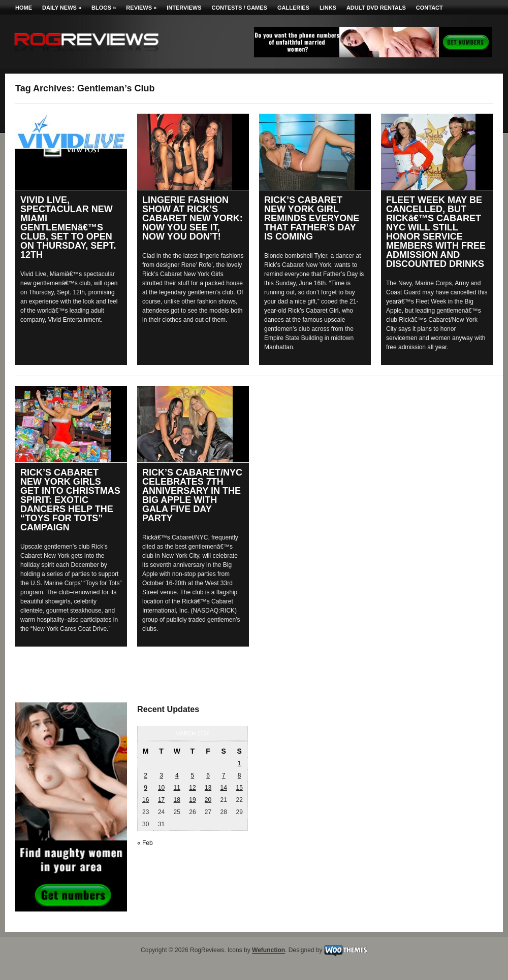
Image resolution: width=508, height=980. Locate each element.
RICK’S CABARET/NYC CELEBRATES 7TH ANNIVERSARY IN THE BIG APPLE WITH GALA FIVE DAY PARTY (192, 495)
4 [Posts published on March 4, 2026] (177, 775)
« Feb (145, 843)
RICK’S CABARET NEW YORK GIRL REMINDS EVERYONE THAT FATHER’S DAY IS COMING (312, 218)
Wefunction (268, 951)
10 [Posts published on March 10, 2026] (161, 788)
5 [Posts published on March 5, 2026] (193, 775)
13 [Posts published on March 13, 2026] (208, 788)
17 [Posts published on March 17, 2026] (161, 800)
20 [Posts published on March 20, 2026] (208, 800)
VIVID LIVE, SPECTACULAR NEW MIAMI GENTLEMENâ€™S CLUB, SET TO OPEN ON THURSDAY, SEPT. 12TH (68, 227)
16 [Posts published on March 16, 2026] (146, 800)
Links (328, 8)
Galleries (293, 8)
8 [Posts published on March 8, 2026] (240, 775)
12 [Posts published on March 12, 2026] (192, 788)
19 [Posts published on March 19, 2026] (192, 800)
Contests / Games (240, 8)
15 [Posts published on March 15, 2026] (239, 788)
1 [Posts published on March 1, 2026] (240, 763)
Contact (430, 8)
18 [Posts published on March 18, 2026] (177, 800)
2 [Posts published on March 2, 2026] (146, 775)
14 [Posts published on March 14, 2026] (223, 788)
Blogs (104, 8)
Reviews (141, 8)
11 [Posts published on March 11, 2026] (177, 788)
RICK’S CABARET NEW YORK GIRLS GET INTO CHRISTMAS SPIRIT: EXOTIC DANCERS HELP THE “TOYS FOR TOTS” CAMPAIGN (70, 500)
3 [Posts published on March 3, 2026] (161, 775)
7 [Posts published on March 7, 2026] (224, 775)
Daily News (62, 8)
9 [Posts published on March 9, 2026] (146, 788)
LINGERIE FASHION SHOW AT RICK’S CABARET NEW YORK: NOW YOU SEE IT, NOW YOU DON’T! (193, 218)
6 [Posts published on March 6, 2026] (208, 775)
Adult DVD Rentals (376, 8)
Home (24, 8)
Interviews (184, 8)
